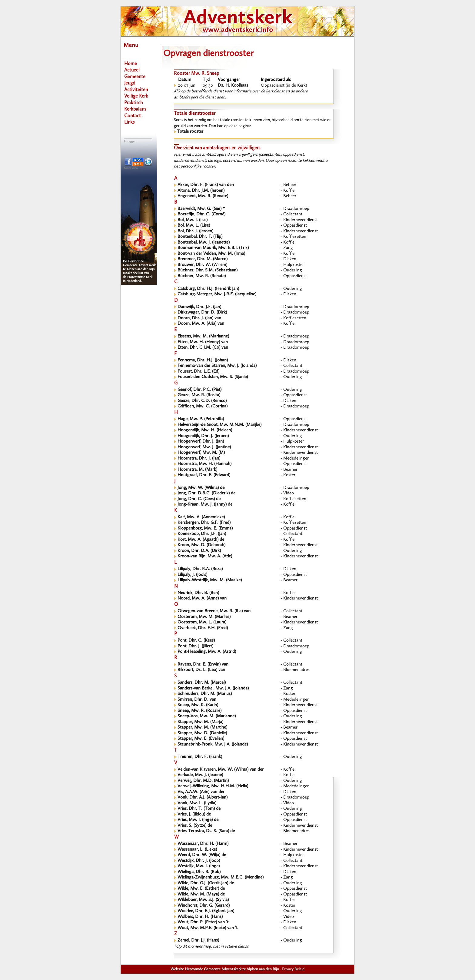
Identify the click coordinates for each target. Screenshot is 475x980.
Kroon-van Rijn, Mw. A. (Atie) (205, 556)
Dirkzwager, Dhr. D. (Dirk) (202, 312)
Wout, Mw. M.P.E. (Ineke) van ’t (208, 928)
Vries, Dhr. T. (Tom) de (199, 809)
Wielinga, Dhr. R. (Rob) (199, 872)
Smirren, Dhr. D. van (197, 700)
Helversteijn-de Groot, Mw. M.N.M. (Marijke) (219, 425)
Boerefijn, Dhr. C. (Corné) (201, 214)
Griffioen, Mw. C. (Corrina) (203, 406)
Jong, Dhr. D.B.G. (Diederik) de (206, 493)
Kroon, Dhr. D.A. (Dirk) (199, 551)
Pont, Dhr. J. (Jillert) (195, 646)
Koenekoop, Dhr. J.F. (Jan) (202, 534)
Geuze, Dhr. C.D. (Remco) (202, 401)
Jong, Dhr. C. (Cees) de (199, 499)
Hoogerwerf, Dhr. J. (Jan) (201, 442)
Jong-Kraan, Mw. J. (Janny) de (205, 505)
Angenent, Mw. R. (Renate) (203, 196)
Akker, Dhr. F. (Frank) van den (206, 185)
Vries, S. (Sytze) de (195, 826)
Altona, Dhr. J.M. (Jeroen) (201, 191)
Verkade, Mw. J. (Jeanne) (200, 775)
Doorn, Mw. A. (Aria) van (201, 324)
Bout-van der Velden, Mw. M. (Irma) (211, 254)
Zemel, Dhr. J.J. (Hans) (198, 940)
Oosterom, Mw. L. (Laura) (202, 622)
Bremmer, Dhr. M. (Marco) (203, 259)
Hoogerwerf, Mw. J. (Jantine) (204, 447)
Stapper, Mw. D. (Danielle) (202, 733)
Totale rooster (190, 132)
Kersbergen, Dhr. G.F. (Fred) (204, 523)
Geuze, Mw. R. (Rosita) (199, 395)
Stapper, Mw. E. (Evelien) (201, 739)
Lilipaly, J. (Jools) (192, 575)
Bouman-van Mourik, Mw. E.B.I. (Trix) (213, 248)
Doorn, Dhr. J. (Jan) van (199, 318)
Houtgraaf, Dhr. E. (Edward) (204, 475)
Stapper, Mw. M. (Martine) (202, 728)
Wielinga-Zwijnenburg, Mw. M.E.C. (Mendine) (221, 877)
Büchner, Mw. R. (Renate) (202, 276)
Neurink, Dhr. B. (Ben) (198, 593)
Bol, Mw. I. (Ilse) (193, 220)
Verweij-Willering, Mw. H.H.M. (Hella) (213, 786)
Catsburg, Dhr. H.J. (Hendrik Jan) (208, 289)
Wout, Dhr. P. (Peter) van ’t (203, 922)
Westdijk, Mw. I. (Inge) (199, 866)
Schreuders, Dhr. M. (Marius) (205, 694)
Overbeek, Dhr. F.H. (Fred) (203, 628)
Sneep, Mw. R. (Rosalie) (199, 711)
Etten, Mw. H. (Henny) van (203, 342)
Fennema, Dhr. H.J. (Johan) (203, 360)
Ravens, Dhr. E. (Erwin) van (203, 664)
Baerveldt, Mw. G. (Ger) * (201, 209)
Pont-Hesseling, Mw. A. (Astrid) (207, 652)
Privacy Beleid (293, 969)
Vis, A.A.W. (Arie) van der (201, 792)
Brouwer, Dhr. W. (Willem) (202, 265)
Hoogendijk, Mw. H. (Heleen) (205, 430)
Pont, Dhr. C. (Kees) (196, 641)
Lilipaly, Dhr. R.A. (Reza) (200, 569)
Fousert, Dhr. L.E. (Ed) (198, 372)
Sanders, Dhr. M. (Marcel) (202, 683)
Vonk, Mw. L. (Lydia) (197, 803)
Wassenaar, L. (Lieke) (197, 850)
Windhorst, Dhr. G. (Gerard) (204, 906)
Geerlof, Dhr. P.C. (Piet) (199, 390)
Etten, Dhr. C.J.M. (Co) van (203, 348)
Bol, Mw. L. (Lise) (194, 226)
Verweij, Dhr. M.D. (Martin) (203, 781)
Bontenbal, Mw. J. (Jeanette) (204, 243)
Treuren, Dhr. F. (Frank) (200, 757)
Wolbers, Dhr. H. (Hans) (200, 917)
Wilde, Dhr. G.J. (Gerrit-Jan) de (206, 883)
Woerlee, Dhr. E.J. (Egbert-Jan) (206, 911)
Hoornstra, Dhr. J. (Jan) (199, 458)
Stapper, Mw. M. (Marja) (200, 722)
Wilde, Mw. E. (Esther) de (201, 889)
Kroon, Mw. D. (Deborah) (201, 545)
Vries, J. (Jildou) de (194, 814)
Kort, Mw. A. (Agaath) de (201, 540)
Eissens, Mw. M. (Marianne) (203, 336)
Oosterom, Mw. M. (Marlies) (204, 617)
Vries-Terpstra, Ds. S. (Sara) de (206, 831)
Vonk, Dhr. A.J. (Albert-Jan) (203, 797)
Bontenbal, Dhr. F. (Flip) (200, 237)
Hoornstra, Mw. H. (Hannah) (204, 464)
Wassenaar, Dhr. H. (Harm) (203, 844)
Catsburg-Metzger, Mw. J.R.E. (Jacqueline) (217, 294)
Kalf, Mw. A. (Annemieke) (201, 517)
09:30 (208, 86)
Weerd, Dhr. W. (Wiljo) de (202, 855)
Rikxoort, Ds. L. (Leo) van (201, 670)
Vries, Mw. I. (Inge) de (198, 820)
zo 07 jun (187, 86)
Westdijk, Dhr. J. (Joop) (199, 861)
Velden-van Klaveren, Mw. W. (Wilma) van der (221, 770)
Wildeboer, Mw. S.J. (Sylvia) (203, 900)
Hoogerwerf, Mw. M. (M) (201, 453)
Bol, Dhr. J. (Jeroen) (195, 231)
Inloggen (130, 142)
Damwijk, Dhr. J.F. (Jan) (199, 307)
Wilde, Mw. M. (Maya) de (201, 894)
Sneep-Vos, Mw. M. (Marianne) (207, 716)
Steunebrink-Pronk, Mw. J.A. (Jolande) (213, 744)
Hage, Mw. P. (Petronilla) (201, 419)
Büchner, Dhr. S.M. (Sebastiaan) (208, 270)
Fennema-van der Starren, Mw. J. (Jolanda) (217, 366)
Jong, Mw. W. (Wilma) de (201, 488)
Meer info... (132, 168)
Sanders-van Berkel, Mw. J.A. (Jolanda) (213, 688)
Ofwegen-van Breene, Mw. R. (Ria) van (214, 611)
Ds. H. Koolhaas (233, 86)
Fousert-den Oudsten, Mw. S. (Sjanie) (213, 377)
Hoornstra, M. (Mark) (197, 470)
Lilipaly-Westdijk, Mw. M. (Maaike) (210, 580)
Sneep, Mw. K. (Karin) (198, 705)
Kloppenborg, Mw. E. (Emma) (205, 528)
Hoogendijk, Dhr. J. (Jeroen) (203, 436)
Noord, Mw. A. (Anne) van (202, 598)
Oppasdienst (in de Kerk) (284, 86)
